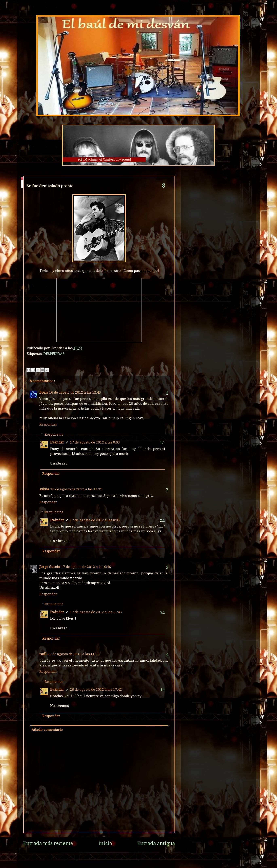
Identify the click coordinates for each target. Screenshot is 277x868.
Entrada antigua (156, 843)
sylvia (44, 489)
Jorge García (50, 567)
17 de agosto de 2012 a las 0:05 (95, 520)
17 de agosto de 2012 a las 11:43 (96, 612)
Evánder (57, 442)
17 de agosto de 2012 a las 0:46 (86, 567)
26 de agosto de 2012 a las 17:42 (96, 689)
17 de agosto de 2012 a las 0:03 (95, 442)
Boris (44, 392)
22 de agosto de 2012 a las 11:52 (73, 654)
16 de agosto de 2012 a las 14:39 (76, 489)
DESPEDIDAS (54, 354)
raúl (43, 654)
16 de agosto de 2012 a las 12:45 (75, 392)
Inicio (105, 843)
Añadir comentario (47, 730)
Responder (48, 424)
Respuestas (54, 434)
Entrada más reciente (48, 843)
